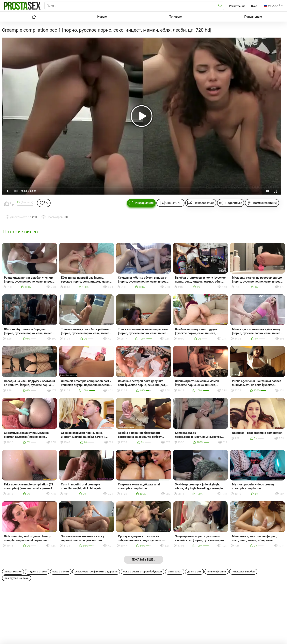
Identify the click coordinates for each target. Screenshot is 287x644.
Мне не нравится (13, 203)
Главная (34, 17)
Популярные (253, 17)
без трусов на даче (17, 578)
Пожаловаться (204, 203)
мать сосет (175, 572)
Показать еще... (143, 560)
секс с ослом (61, 572)
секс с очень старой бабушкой (143, 572)
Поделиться (234, 203)
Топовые (175, 17)
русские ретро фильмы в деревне (96, 572)
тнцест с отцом (37, 572)
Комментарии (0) (265, 203)
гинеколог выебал (243, 572)
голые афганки (216, 572)
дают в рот (194, 572)
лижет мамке (13, 572)
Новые (102, 17)
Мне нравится (7, 203)
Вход (254, 6)
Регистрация (237, 6)
